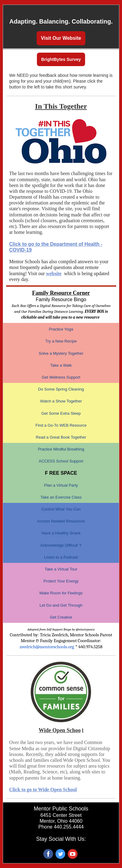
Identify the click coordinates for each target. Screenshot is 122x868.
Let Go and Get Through (61, 605)
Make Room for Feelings (61, 593)
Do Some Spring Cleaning (61, 389)
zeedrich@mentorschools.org (47, 647)
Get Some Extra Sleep (61, 413)
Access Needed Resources (61, 521)
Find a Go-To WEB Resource (61, 425)
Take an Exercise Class (61, 497)
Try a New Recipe (61, 341)
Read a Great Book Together (61, 437)
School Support (70, 461)
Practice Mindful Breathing (61, 449)
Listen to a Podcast (61, 557)
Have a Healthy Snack (61, 533)
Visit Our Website (61, 38)
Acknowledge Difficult (59, 545)
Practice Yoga (61, 329)
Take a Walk (61, 365)
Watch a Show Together (61, 401)
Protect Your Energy (61, 581)
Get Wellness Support (61, 377)
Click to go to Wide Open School (43, 789)
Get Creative (61, 617)
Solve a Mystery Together (61, 353)
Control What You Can (61, 509)
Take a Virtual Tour (61, 569)
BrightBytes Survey (61, 59)
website (54, 273)
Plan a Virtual (56, 485)
